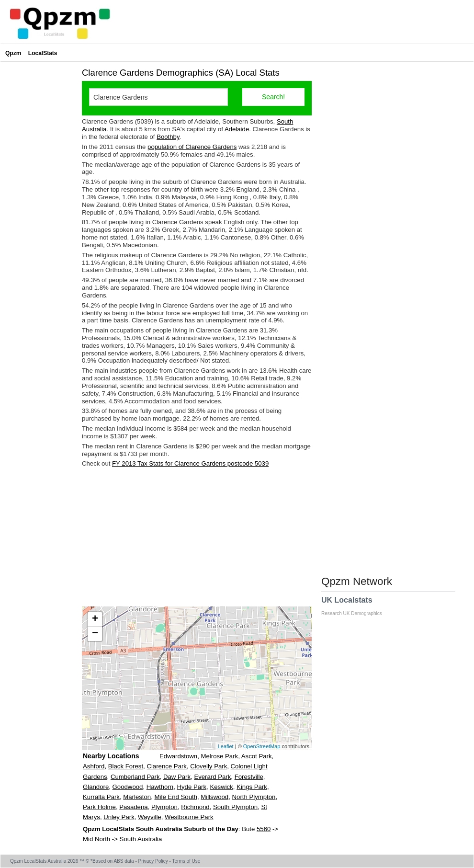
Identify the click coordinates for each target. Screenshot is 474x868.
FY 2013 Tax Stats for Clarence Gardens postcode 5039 (190, 463)
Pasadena (133, 807)
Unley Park (119, 817)
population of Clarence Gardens (192, 147)
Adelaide (237, 129)
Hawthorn (160, 787)
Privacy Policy (153, 861)
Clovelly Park (209, 766)
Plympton (164, 807)
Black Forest (126, 766)
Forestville (249, 777)
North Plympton (254, 797)
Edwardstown (178, 756)
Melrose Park (220, 756)
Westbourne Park (189, 817)
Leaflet (226, 746)
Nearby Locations (111, 756)
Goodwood (128, 787)
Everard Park (212, 777)
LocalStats (43, 53)
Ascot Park (257, 756)
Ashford (94, 766)
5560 (264, 829)
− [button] (95, 634)
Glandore (96, 787)
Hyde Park (192, 787)
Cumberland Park (135, 777)
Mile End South (176, 797)
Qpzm (13, 53)
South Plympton (235, 807)
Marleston (137, 797)
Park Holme (99, 807)
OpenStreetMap (262, 746)
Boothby (168, 137)
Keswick (221, 787)
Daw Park (177, 777)
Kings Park (252, 787)
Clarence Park (167, 766)
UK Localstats (356, 606)
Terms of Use (186, 861)
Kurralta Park (101, 797)
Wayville (150, 817)
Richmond (195, 807)
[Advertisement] (197, 537)
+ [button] (95, 619)
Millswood (214, 797)
